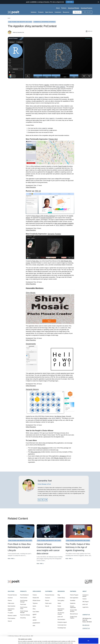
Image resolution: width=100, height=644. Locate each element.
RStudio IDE (36, 598)
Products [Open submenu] (41, 12)
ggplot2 (35, 614)
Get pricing (23, 618)
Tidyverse (35, 603)
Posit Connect (24, 598)
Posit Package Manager (24, 601)
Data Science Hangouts (61, 610)
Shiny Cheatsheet (43, 448)
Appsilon (47, 85)
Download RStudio (74, 8)
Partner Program (74, 595)
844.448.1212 (86, 625)
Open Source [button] (37, 591)
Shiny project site (35, 452)
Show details (21, 641)
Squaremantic (31, 344)
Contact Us (86, 615)
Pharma (10, 601)
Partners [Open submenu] (64, 8)
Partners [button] (73, 591)
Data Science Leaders (11, 610)
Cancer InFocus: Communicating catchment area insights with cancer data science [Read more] (49, 549)
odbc (34, 626)
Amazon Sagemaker (73, 607)
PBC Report (86, 602)
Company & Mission (85, 596)
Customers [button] (49, 591)
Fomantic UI (29, 108)
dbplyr (34, 617)
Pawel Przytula (62, 166)
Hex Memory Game (60, 416)
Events (59, 606)
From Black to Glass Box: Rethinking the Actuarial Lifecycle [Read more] (20, 547)
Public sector (11, 603)
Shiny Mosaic (31, 293)
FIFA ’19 (38, 191)
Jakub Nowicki (43, 418)
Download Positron (87, 8)
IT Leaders (10, 613)
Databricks (73, 603)
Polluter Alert (53, 139)
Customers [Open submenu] (58, 12)
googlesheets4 (36, 623)
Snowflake (73, 601)
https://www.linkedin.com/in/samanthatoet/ (39, 500)
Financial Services (12, 595)
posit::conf (60, 617)
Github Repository (31, 187)
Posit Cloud (23, 604)
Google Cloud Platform (73, 617)
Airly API (50, 172)
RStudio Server (36, 601)
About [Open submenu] (58, 8)
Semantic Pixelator (54, 234)
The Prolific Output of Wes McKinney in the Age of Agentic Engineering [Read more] (78, 547)
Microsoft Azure (74, 614)
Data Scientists (11, 606)
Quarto (34, 606)
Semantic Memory (32, 389)
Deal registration (74, 598)
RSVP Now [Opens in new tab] (70, 2)
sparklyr (35, 620)
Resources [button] (61, 591)
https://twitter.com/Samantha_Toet (43, 500)
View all (10, 621)
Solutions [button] (11, 591)
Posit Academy (11, 618)
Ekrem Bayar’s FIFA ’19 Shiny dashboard (44, 216)
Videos (59, 603)
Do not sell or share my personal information (88, 639)
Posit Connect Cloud (24, 608)
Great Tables (36, 612)
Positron (35, 595)
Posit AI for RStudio (25, 615)
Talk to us (77, 12)
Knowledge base (62, 628)
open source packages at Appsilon (64, 223)
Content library (61, 598)
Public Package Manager (24, 612)
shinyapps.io (63, 456)
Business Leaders (12, 616)
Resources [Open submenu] (66, 12)
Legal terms (85, 607)
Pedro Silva (35, 261)
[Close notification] (98, 2)
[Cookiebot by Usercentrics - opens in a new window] (9, 641)
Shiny (34, 609)
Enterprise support (62, 622)
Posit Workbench (24, 595)
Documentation (61, 619)
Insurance (10, 598)
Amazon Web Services (73, 611)
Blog (9, 18)
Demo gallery (87, 12)
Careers (85, 599)
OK (88, 633)
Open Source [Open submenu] (49, 12)
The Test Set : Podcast (61, 613)
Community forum (62, 625)
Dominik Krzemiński (46, 218)
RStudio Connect (59, 458)
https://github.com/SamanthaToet (46, 500)
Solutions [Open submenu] (34, 12)
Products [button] (23, 591)
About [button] (85, 591)
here (58, 433)
